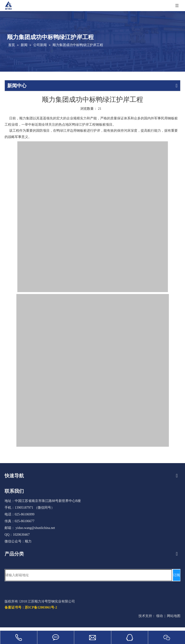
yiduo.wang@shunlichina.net (35, 528)
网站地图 (174, 616)
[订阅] (177, 575)
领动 (159, 616)
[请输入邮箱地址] (88, 575)
